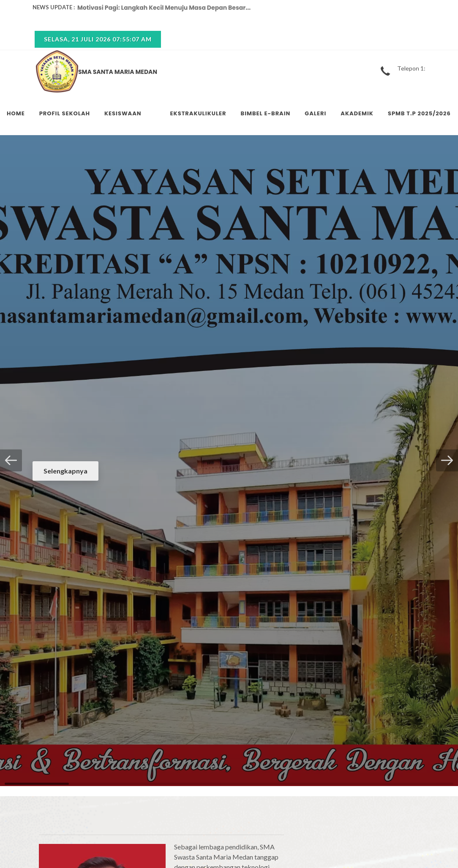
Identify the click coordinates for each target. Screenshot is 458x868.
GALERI (315, 113)
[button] (11, 460)
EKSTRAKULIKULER (198, 113)
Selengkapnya (65, 471)
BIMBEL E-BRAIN (266, 113)
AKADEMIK (357, 113)
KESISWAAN (123, 113)
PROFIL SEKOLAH (65, 113)
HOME (16, 113)
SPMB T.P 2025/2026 (419, 113)
